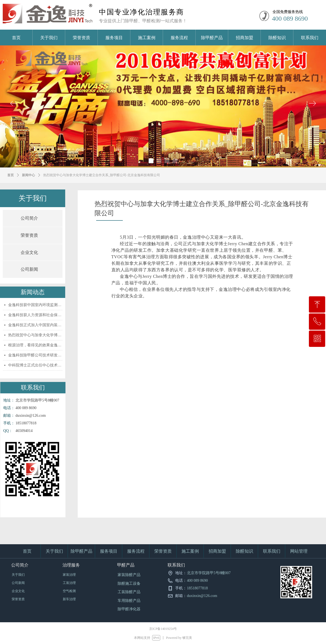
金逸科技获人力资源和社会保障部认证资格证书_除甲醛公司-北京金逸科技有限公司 (35, 315)
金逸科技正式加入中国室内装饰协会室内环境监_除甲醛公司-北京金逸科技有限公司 (35, 325)
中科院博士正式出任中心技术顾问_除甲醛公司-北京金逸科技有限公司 (35, 365)
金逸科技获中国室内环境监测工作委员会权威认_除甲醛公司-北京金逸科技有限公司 (35, 305)
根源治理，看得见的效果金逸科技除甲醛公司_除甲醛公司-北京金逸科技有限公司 (35, 345)
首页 (11, 175)
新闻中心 (29, 175)
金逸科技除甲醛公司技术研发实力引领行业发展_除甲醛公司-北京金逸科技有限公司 (35, 355)
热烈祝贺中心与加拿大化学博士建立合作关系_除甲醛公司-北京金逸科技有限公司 (35, 335)
